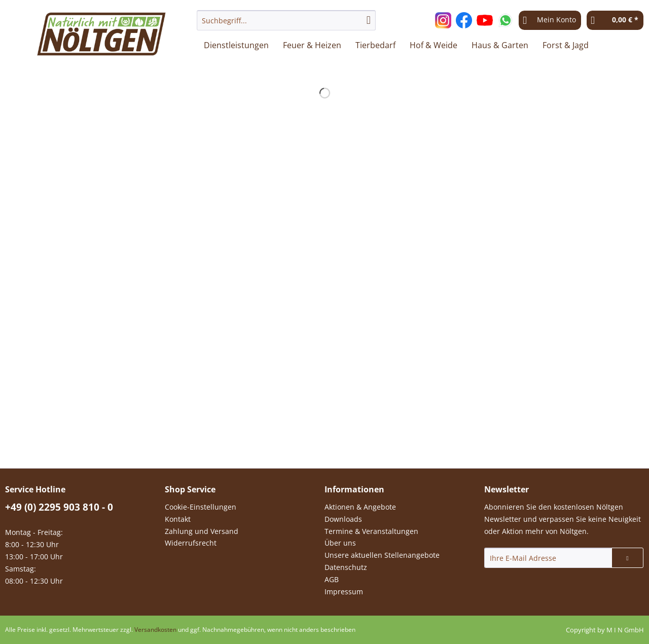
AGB (332, 579)
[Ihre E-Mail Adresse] (548, 558)
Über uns (340, 543)
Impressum (344, 592)
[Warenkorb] (615, 20)
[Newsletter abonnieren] (627, 558)
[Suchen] (369, 20)
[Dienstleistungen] (236, 45)
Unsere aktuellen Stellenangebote (382, 555)
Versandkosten (155, 630)
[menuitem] (286, 25)
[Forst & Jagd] (566, 45)
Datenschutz (346, 567)
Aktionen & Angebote (360, 507)
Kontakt (178, 519)
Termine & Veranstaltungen (371, 531)
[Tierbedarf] (375, 45)
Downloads (343, 519)
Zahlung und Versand (202, 531)
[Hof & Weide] (434, 45)
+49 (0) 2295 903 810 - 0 (59, 507)
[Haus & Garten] (500, 45)
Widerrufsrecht (191, 543)
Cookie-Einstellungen (201, 507)
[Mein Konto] (550, 20)
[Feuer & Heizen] (312, 45)
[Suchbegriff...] (286, 20)
